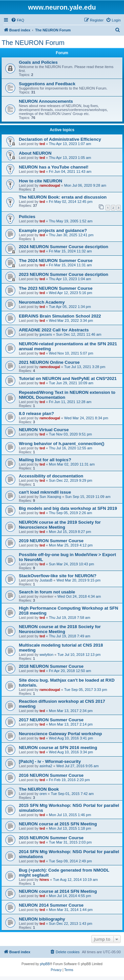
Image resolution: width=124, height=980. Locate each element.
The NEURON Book (39, 789)
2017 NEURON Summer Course (51, 720)
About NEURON (35, 153)
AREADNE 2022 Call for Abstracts (54, 330)
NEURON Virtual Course (44, 430)
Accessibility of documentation (51, 476)
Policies (27, 217)
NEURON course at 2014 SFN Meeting (58, 891)
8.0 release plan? (36, 414)
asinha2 (46, 766)
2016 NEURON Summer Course (51, 775)
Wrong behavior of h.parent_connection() (62, 444)
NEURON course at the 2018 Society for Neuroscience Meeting (60, 629)
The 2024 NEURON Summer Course (56, 261)
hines (44, 880)
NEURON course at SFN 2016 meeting (58, 748)
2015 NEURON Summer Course (51, 838)
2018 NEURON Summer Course (51, 666)
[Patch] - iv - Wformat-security (50, 761)
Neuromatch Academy (42, 302)
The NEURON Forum (33, 43)
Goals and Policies (38, 62)
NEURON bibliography (42, 919)
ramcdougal (50, 185)
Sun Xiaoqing (50, 497)
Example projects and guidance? (53, 230)
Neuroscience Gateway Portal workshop (60, 734)
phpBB (45, 964)
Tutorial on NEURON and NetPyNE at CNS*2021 (68, 378)
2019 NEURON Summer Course (51, 541)
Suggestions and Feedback (47, 84)
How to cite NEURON (41, 181)
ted (42, 144)
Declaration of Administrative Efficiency (60, 139)
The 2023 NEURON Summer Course (56, 288)
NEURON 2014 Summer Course (51, 905)
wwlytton (46, 655)
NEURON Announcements (46, 101)
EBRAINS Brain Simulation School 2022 (60, 316)
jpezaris (46, 334)
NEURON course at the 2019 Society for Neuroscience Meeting (60, 525)
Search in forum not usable (47, 592)
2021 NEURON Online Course (49, 362)
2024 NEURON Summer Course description (63, 247)
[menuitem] (18, 20)
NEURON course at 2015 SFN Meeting (58, 824)
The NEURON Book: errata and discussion (63, 197)
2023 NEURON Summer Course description (63, 274)
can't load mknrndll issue (45, 492)
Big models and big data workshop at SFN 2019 (68, 508)
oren (43, 794)
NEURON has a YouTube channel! (54, 167)
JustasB (46, 580)
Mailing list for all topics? (45, 460)
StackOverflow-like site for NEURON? (58, 576)
